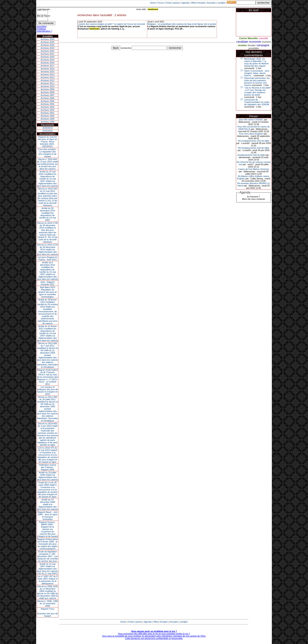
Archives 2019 (48, 60)
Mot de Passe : (44, 16)
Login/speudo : (44, 9)
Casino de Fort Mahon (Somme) (253, 169)
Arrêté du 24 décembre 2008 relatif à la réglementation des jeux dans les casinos (48, 504)
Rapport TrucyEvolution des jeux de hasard (48, 612)
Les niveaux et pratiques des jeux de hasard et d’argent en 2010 (48, 391)
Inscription (42, 26)
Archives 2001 (48, 113)
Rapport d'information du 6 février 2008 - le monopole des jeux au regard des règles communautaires (48, 544)
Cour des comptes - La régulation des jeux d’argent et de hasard (48, 153)
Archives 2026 (48, 39)
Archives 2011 (48, 83)
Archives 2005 (48, 101)
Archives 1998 (48, 122)
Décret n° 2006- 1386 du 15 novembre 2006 (48, 603)
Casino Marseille (248, 38)
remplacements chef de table (251, 155)
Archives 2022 (48, 51)
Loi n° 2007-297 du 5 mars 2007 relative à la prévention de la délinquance (48, 580)
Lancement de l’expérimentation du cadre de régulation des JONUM (257, 102)
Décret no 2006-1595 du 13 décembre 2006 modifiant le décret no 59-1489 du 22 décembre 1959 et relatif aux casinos (48, 592)
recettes (242, 45)
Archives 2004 (48, 104)
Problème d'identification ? (44, 30)
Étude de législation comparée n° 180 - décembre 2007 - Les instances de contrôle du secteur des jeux (48, 556)
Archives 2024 (48, 45)
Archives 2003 (48, 107)
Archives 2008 (48, 92)
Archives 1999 (48, 119)
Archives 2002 (48, 110)
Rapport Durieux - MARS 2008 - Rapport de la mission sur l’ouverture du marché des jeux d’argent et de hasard (48, 529)
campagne (263, 45)
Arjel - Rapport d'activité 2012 (48, 283)
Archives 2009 (48, 89)
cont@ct (221, 3)
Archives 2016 (48, 69)
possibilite (254, 48)
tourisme (266, 42)
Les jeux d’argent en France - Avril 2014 (47, 258)
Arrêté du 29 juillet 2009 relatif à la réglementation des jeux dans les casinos (48, 476)
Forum (161, 3)
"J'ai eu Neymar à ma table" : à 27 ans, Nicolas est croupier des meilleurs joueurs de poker (257, 91)
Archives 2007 (48, 95)
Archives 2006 (48, 98)
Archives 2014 (48, 75)
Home (153, 3)
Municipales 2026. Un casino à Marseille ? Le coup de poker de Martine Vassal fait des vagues (256, 62)
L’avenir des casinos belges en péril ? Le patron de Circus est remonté (111, 24)
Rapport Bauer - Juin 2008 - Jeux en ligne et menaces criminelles (48, 516)
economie (255, 42)
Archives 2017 (48, 66)
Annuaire (211, 3)
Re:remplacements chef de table (254, 141)
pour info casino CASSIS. (251, 120)
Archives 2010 (48, 86)
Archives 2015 (48, 72)
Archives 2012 (48, 80)
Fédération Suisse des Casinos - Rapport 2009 (48, 467)
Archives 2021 (48, 54)
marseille (263, 38)
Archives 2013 (48, 77)
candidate (242, 42)
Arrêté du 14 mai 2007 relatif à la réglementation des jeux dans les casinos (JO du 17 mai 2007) (48, 569)
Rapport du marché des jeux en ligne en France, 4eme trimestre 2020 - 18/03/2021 (48, 142)
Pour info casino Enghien (251, 134)
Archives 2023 (48, 48)
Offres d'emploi (198, 3)
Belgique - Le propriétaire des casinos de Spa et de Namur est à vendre (182, 24)
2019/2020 (48, 131)
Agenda (185, 3)
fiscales (252, 45)
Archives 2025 (48, 42)
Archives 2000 (48, 116)
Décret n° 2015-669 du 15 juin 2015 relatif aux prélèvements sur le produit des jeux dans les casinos (47, 164)
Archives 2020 (48, 57)
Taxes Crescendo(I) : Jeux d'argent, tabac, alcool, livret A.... (257, 73)
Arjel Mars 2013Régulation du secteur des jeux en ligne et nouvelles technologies (47, 292)
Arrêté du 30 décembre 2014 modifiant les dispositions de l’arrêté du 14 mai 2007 (48, 214)
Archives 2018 (48, 63)
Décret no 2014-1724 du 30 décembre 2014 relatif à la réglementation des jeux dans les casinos (48, 250)
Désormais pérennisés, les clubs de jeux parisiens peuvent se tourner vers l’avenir (257, 82)
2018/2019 (48, 128)
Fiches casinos (173, 3)
